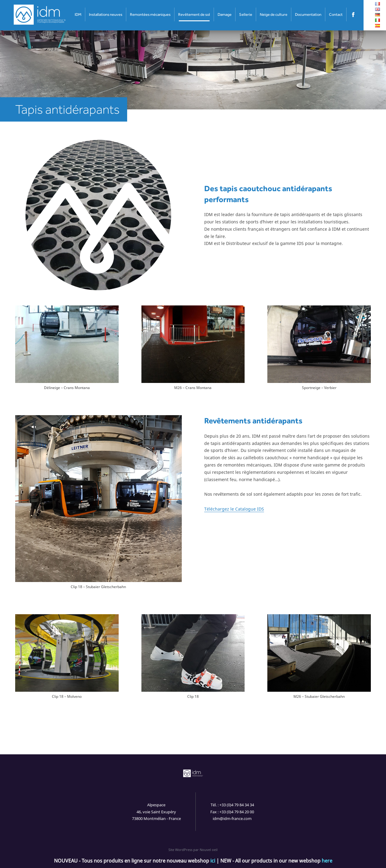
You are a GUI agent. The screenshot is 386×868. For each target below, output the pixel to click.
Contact (336, 14)
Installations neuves (106, 14)
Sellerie (246, 14)
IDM (78, 14)
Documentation (308, 14)
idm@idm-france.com (232, 818)
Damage (225, 14)
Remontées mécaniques (150, 14)
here (327, 861)
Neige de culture (274, 14)
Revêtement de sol (194, 14)
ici (213, 861)
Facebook (353, 14)
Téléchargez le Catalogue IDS (234, 509)
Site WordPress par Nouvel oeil (193, 850)
